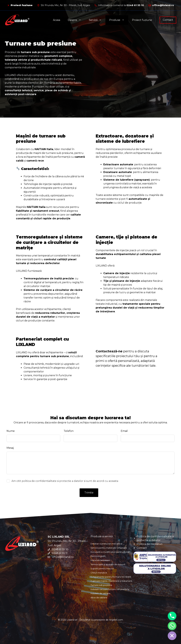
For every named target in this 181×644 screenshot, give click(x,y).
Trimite (89, 493)
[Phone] (172, 616)
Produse (119, 20)
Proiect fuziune (22, 5)
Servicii (97, 20)
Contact (168, 20)
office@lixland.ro (163, 5)
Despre (76, 20)
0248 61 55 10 (135, 5)
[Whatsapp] (172, 626)
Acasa (57, 20)
